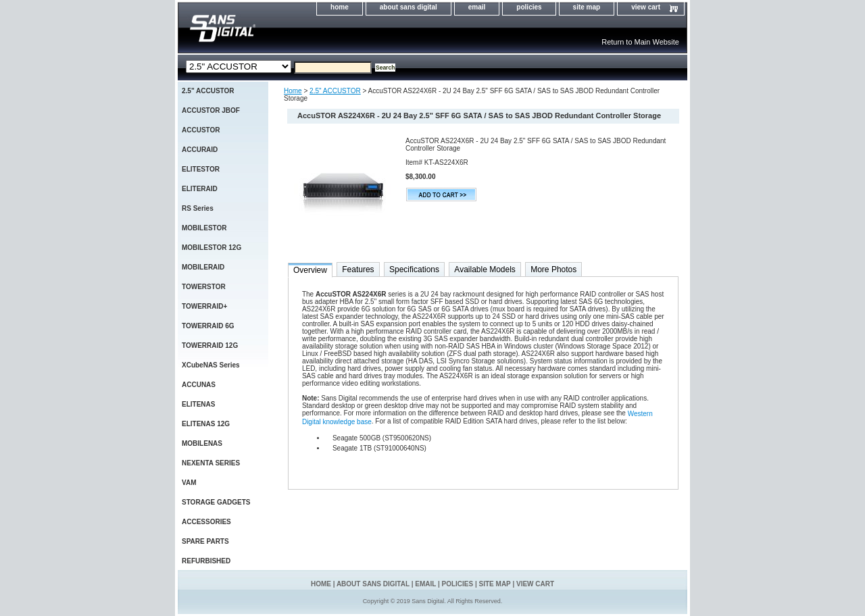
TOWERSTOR (204, 287)
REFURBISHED (206, 561)
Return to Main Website (640, 42)
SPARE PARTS (205, 541)
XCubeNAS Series (211, 365)
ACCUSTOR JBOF (211, 110)
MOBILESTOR (204, 228)
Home (293, 91)
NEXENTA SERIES (211, 463)
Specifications (414, 269)
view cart (646, 7)
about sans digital (409, 7)
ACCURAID (200, 150)
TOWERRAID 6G (208, 326)
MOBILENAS (202, 443)
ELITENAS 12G (206, 424)
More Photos (553, 269)
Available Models (485, 269)
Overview (310, 270)
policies (529, 7)
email (477, 7)
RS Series (198, 208)
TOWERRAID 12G (210, 345)
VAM (189, 483)
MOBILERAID (203, 267)
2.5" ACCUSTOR (335, 91)
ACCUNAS (199, 385)
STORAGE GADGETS (216, 502)
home (340, 7)
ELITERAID (200, 189)
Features (358, 269)
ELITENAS (198, 404)
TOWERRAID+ (204, 306)
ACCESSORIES (206, 522)
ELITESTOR (201, 169)
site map (587, 7)
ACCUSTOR (201, 130)
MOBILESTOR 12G (212, 248)
